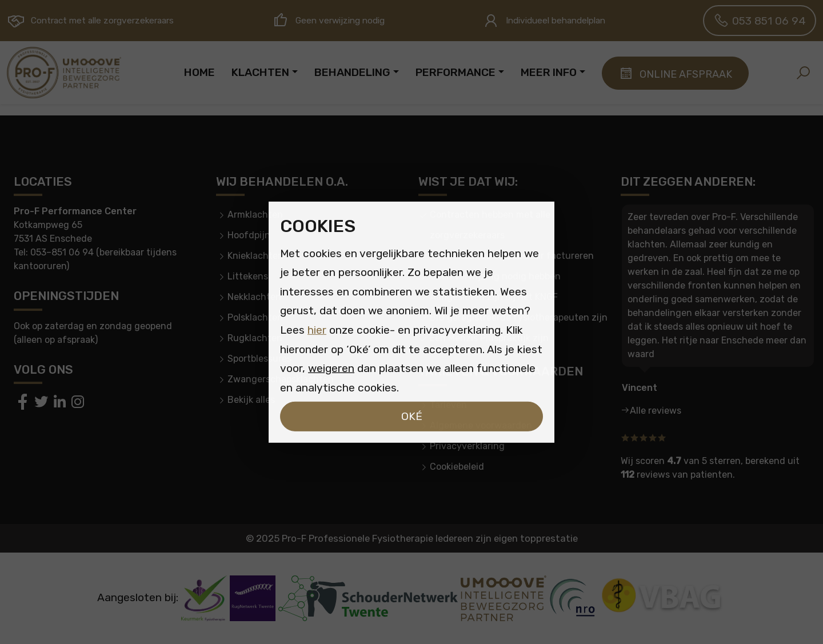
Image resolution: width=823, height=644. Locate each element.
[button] (803, 73)
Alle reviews (656, 411)
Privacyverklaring (467, 446)
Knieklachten (255, 256)
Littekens (248, 276)
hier (317, 330)
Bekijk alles (251, 400)
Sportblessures (259, 359)
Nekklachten (254, 297)
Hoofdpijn (249, 235)
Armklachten (255, 215)
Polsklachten (255, 317)
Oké (412, 416)
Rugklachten (255, 338)
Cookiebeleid (457, 467)
